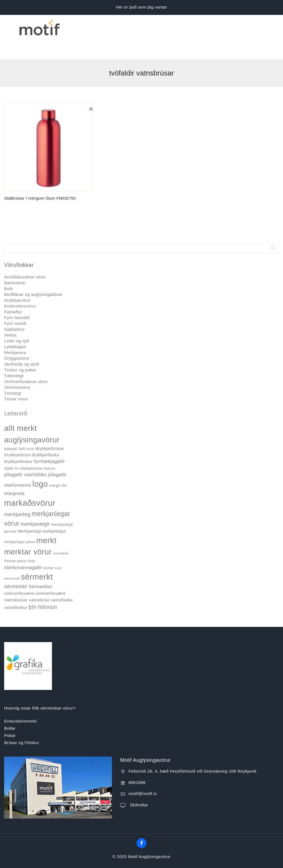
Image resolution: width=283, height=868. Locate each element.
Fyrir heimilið (17, 298)
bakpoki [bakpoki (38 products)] (11, 429)
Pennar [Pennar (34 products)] (10, 542)
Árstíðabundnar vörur (25, 258)
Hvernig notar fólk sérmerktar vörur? (40, 688)
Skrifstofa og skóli (22, 345)
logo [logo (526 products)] (40, 465)
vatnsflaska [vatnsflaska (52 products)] (62, 580)
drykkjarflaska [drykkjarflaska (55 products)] (46, 435)
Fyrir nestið (15, 304)
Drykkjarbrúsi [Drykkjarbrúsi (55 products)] (17, 435)
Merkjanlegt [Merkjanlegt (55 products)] (30, 512)
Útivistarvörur (17, 368)
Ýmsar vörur (16, 380)
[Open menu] (7, 27)
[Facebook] (141, 824)
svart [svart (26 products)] (58, 548)
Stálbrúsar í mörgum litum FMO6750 (40, 178)
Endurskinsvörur (20, 287)
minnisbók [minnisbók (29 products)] (61, 534)
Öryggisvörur (17, 339)
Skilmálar (138, 785)
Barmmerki (15, 263)
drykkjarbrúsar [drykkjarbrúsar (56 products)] (50, 429)
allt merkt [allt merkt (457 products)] (20, 409)
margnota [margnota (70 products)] (14, 474)
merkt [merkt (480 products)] (46, 521)
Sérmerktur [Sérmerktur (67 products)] (40, 567)
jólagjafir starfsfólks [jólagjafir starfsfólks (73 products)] (25, 455)
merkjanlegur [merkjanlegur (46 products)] (54, 512)
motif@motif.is (143, 774)
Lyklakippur (15, 327)
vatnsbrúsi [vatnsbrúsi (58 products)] (39, 580)
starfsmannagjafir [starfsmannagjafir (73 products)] (23, 548)
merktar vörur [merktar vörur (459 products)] (28, 532)
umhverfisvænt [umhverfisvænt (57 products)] (51, 574)
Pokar (10, 716)
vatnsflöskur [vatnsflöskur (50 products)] (16, 588)
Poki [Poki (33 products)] (31, 542)
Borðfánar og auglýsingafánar (33, 275)
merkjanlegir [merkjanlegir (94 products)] (35, 504)
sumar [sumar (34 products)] (48, 548)
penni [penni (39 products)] (22, 542)
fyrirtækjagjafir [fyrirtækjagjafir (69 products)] (49, 442)
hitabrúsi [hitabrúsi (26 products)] (49, 449)
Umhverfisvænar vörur (26, 362)
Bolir (9, 269)
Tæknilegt (14, 356)
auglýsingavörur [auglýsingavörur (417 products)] (32, 420)
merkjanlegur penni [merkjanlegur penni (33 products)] (20, 523)
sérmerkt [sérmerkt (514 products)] (37, 557)
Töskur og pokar (20, 350)
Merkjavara (15, 333)
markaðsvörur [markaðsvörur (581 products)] (30, 483)
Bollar (10, 709)
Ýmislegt (13, 374)
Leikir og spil (17, 321)
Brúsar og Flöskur (22, 723)
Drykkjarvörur (17, 281)
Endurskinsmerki (20, 702)
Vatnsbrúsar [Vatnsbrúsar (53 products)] (16, 580)
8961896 (137, 763)
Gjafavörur (15, 310)
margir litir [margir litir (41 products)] (58, 466)
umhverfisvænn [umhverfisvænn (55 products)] (19, 574)
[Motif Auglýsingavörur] (38, 27)
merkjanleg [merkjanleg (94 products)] (17, 495)
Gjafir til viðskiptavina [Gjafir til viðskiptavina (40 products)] (23, 449)
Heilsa (10, 316)
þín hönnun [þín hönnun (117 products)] (43, 588)
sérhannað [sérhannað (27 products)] (12, 559)
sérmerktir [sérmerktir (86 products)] (16, 567)
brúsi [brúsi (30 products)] (30, 429)
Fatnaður (13, 292)
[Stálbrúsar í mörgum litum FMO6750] (49, 127)
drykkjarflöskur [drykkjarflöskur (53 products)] (18, 442)
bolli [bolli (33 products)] (22, 429)
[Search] (141, 229)
